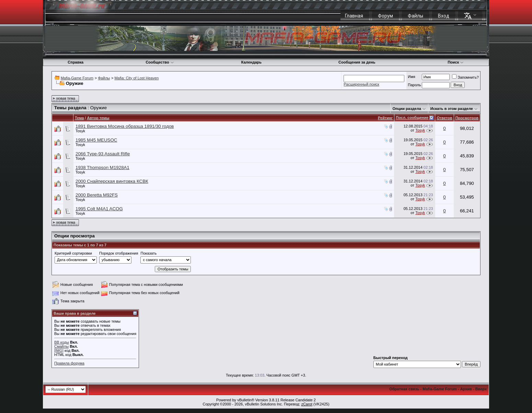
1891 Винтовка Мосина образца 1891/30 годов (125, 126)
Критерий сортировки (73, 253)
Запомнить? (465, 77)
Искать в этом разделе (452, 109)
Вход (444, 16)
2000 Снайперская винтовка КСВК (112, 181)
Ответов (444, 118)
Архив (466, 389)
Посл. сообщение (412, 118)
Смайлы (61, 346)
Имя (411, 77)
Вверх (481, 389)
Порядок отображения (119, 253)
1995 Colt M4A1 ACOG (99, 209)
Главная (354, 16)
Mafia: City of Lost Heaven (136, 78)
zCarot (307, 404)
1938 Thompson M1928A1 (102, 168)
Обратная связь (404, 389)
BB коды (62, 342)
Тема (79, 118)
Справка (76, 62)
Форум (385, 16)
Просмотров (467, 118)
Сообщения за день (357, 62)
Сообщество (160, 62)
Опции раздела (407, 109)
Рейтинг (385, 118)
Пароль (414, 85)
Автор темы (98, 118)
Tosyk (80, 131)
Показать (148, 253)
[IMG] (59, 350)
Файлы (415, 16)
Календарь (251, 62)
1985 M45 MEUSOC (96, 140)
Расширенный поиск (361, 84)
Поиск (456, 62)
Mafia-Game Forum (77, 78)
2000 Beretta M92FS (97, 195)
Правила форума (69, 363)
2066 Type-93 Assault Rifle (103, 154)
